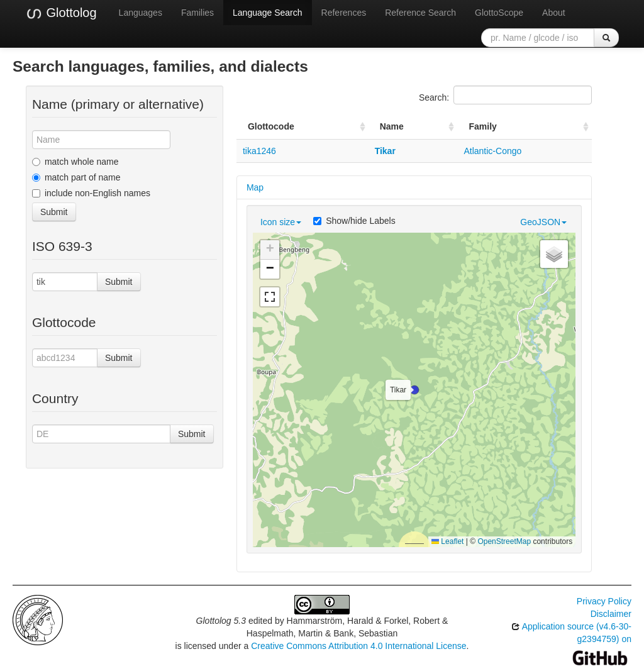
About (554, 13)
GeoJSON (543, 222)
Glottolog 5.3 (221, 621)
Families (197, 13)
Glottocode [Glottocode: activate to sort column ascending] (271, 126)
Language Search (268, 13)
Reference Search (420, 13)
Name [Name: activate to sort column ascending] (392, 126)
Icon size (281, 222)
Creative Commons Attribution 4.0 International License (358, 646)
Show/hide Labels (354, 221)
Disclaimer (611, 614)
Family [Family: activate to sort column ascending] (482, 126)
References (344, 13)
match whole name (75, 162)
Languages (141, 13)
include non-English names (91, 193)
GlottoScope (499, 13)
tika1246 (259, 151)
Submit (54, 212)
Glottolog (61, 13)
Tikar (385, 151)
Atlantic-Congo (492, 151)
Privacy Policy (604, 601)
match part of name (76, 177)
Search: (505, 95)
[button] (414, 390)
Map (255, 187)
